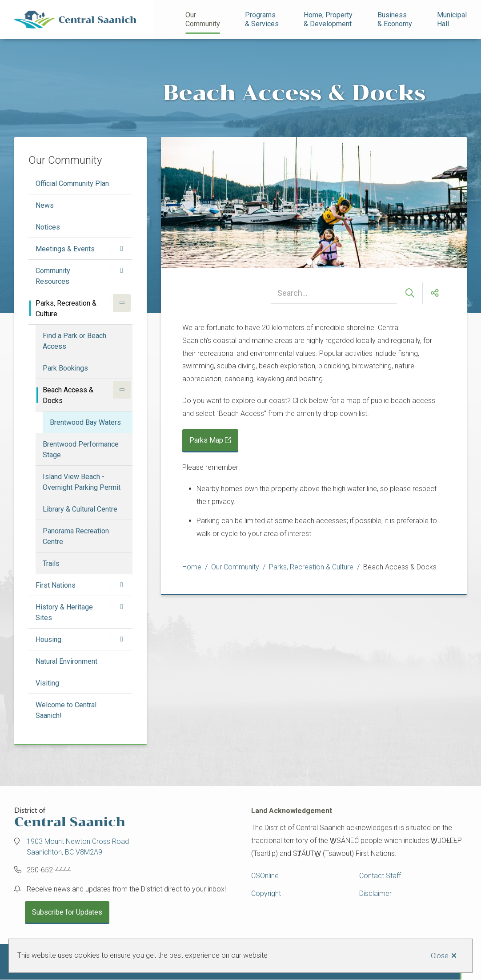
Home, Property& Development (328, 19)
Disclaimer (375, 893)
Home (192, 567)
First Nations (56, 585)
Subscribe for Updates (67, 912)
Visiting (47, 683)
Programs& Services (262, 19)
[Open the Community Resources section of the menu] (122, 270)
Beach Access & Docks (68, 395)
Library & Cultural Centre (80, 509)
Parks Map (206, 440)
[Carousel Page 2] (318, 262)
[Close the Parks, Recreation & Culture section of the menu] (122, 303)
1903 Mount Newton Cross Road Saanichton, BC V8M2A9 (78, 847)
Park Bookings (65, 368)
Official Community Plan (72, 183)
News (45, 205)
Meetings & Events (65, 249)
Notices (48, 227)
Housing (48, 639)
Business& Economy (395, 19)
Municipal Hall (453, 19)
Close (440, 956)
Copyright (266, 893)
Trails (51, 563)
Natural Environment (66, 661)
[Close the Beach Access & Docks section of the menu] (122, 390)
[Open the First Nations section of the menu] (122, 585)
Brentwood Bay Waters (85, 422)
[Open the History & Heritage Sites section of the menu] (122, 607)
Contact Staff (380, 876)
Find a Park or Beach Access (74, 341)
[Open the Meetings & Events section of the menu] (122, 249)
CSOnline (265, 876)
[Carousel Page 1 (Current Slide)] (309, 262)
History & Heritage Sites (64, 612)
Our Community (203, 19)
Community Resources (53, 276)
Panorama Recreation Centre (76, 536)
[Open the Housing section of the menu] (122, 639)
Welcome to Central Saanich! (66, 710)
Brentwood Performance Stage (81, 450)
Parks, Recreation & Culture (66, 309)
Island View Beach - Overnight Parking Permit (82, 482)
